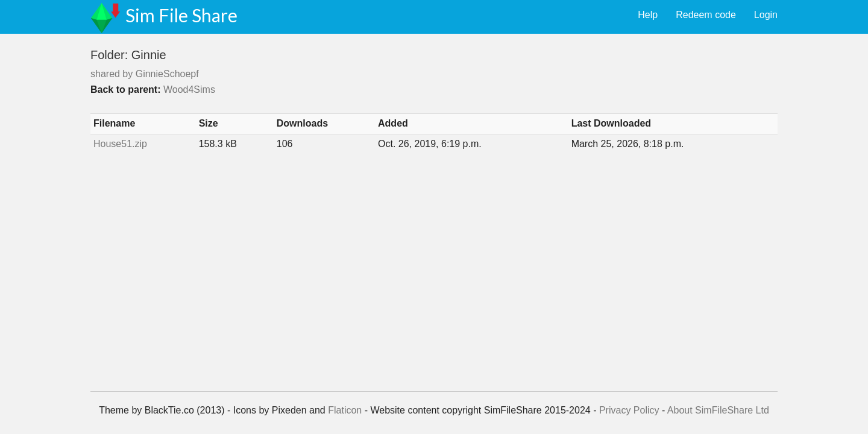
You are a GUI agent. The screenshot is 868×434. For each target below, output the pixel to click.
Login (766, 15)
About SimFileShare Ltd (718, 410)
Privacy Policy (629, 410)
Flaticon (345, 410)
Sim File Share (181, 15)
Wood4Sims (189, 90)
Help (648, 15)
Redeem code (706, 15)
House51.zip (120, 144)
